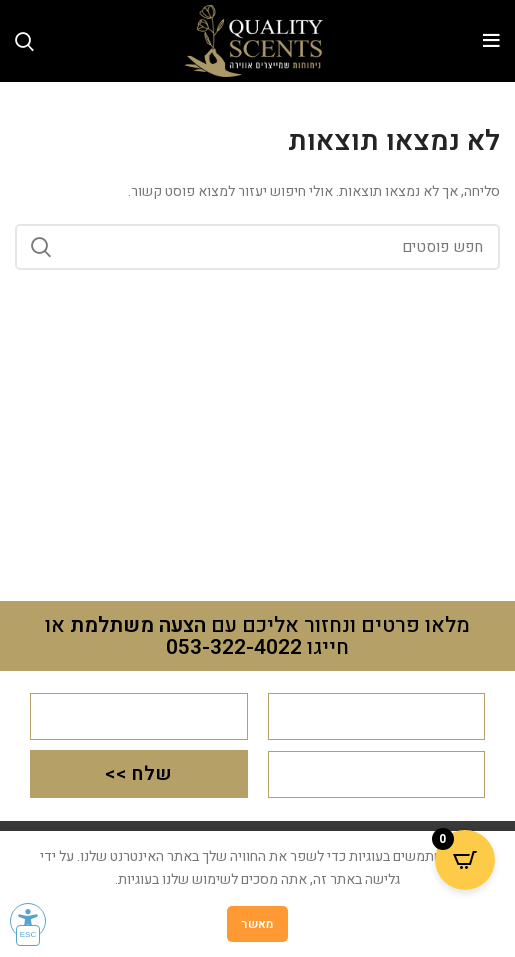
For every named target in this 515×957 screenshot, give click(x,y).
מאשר (257, 924)
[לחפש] (257, 247)
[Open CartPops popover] (465, 860)
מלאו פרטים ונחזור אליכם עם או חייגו (257, 636)
